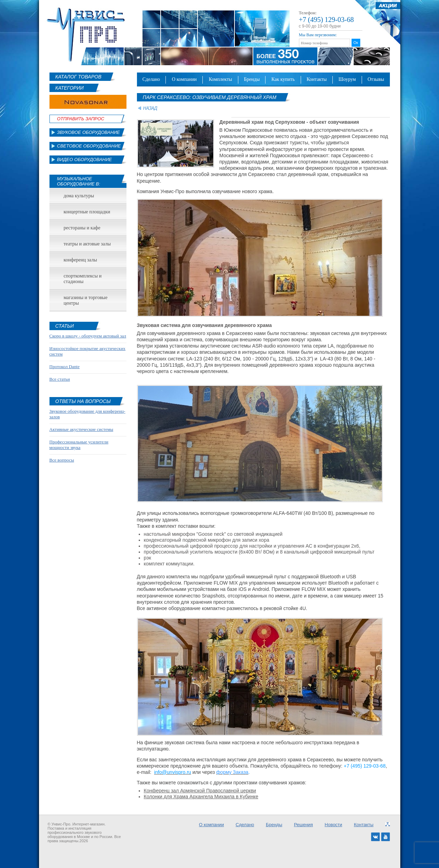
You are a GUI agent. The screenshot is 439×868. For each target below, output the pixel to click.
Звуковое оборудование (89, 132)
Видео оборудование (84, 159)
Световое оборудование (89, 146)
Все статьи (60, 379)
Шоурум (347, 79)
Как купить (283, 79)
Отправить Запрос (81, 119)
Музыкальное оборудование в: (79, 181)
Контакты (317, 79)
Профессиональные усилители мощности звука (79, 445)
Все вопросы (62, 460)
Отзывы (376, 79)
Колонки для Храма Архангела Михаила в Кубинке (201, 797)
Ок (356, 43)
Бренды (252, 79)
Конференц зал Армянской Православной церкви (200, 791)
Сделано (151, 79)
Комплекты (220, 79)
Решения (303, 825)
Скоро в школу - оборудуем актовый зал (88, 336)
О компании (184, 79)
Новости (333, 825)
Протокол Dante (65, 367)
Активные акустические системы (81, 429)
